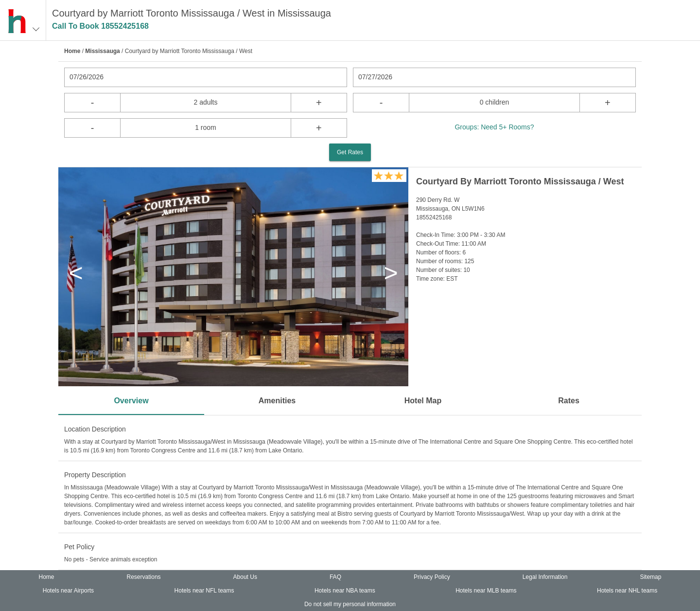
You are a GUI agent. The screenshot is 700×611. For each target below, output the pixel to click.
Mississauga (102, 51)
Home (72, 51)
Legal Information (545, 577)
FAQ (335, 577)
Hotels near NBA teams (345, 591)
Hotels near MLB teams (486, 591)
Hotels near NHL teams (627, 591)
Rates (569, 401)
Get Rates (350, 152)
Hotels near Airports (68, 591)
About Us (245, 577)
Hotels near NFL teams (204, 591)
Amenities (277, 401)
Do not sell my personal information (350, 604)
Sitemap (650, 577)
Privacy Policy (432, 577)
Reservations (144, 577)
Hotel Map (423, 401)
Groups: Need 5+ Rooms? (494, 127)
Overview (131, 401)
